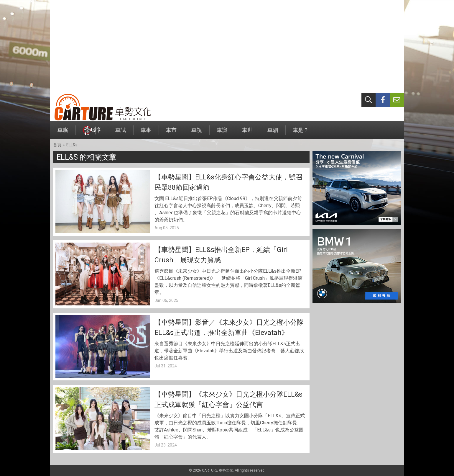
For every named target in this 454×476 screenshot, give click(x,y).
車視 (197, 133)
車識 (222, 133)
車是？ (301, 133)
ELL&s (72, 145)
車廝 (63, 133)
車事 (146, 133)
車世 (247, 133)
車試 (121, 133)
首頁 (57, 145)
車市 (171, 133)
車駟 (273, 133)
